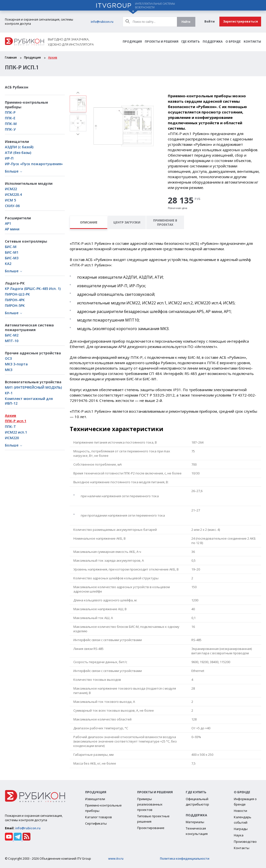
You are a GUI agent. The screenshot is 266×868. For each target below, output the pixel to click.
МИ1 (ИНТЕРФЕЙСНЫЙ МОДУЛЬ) (33, 387)
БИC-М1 (12, 252)
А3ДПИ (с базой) (19, 147)
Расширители (18, 218)
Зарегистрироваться (240, 21)
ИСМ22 (11, 189)
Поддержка (213, 42)
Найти (186, 22)
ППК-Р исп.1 (16, 421)
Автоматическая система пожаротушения (29, 327)
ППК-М (11, 124)
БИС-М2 (12, 335)
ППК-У (10, 129)
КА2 (8, 264)
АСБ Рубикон (17, 87)
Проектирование (151, 828)
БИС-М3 (12, 258)
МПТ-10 (12, 341)
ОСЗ (8, 358)
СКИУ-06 (12, 206)
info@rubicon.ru (102, 22)
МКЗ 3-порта (16, 364)
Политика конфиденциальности (185, 859)
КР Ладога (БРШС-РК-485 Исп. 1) (33, 289)
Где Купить (191, 42)
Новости (240, 811)
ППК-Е (10, 118)
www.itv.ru (116, 859)
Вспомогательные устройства (33, 382)
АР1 (8, 223)
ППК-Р (10, 112)
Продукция (132, 42)
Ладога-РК (15, 283)
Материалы (195, 822)
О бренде (233, 42)
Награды (241, 829)
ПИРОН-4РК (15, 300)
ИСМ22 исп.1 (16, 432)
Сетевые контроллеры (26, 241)
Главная (11, 57)
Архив (53, 57)
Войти (210, 21)
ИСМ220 (12, 438)
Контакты (252, 42)
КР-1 (9, 393)
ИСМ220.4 (13, 194)
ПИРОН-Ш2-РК (17, 294)
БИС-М (11, 247)
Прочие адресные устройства (33, 353)
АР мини (12, 229)
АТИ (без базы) (18, 153)
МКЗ (9, 370)
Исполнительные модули (29, 183)
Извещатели (17, 142)
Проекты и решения (162, 42)
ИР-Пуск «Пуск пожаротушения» (34, 164)
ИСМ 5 (10, 200)
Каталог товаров (99, 817)
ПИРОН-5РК (15, 305)
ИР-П (9, 158)
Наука (239, 835)
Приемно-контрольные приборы (27, 105)
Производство (245, 842)
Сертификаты (96, 823)
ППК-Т (10, 427)
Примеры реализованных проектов (150, 804)
